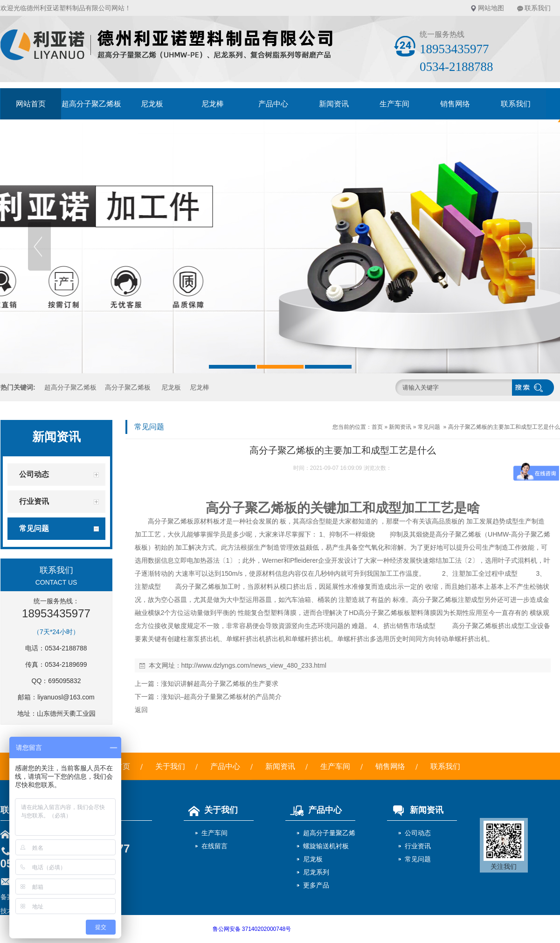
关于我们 (170, 766)
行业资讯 (418, 846)
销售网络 (455, 104)
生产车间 (394, 104)
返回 (141, 710)
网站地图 (491, 8)
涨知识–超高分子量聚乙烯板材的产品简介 (221, 697)
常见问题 (429, 427)
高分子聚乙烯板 (128, 387)
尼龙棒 (213, 104)
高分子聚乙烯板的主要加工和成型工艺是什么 (504, 427)
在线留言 (214, 846)
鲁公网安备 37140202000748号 (252, 929)
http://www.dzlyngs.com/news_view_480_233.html (254, 665)
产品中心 (273, 104)
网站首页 (31, 104)
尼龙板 (152, 104)
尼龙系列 (316, 872)
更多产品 (316, 885)
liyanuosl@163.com (66, 697)
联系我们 (538, 8)
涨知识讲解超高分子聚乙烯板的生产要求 (220, 684)
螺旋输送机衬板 (326, 846)
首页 (377, 427)
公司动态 (418, 833)
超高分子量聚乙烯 (329, 833)
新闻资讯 (334, 104)
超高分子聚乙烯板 (91, 104)
